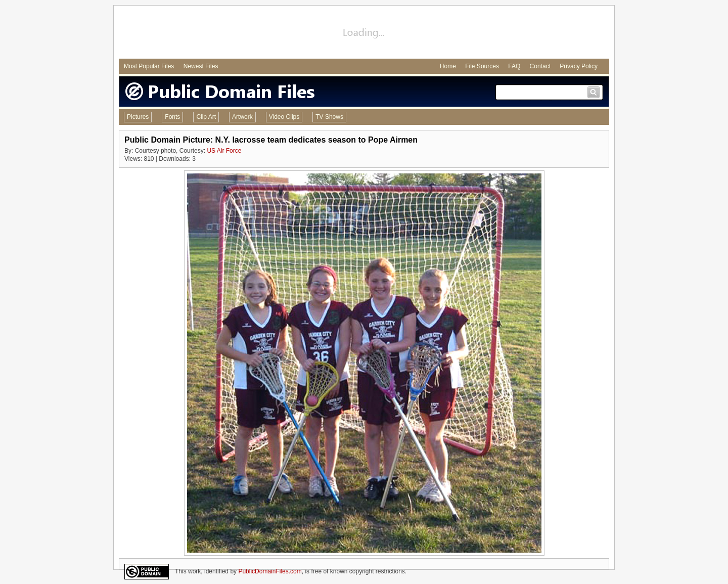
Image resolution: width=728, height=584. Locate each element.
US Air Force (224, 151)
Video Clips (284, 117)
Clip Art (206, 117)
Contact (540, 66)
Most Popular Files (149, 66)
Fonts (172, 117)
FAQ (514, 66)
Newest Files (201, 66)
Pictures (138, 117)
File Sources (482, 66)
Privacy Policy (579, 66)
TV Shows (329, 117)
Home (448, 66)
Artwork (242, 117)
